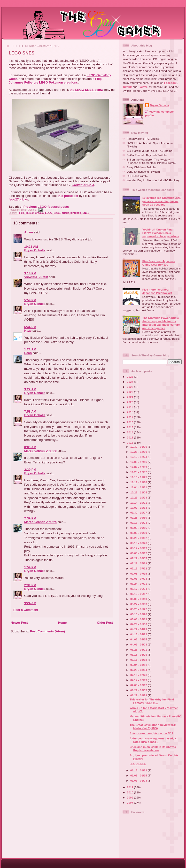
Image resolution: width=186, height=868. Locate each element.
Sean (28, 353)
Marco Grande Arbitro (40, 451)
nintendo (76, 213)
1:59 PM (30, 567)
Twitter (143, 87)
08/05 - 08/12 (139, 553)
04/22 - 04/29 (139, 629)
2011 (130, 787)
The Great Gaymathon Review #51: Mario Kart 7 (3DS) (153, 726)
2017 (130, 417)
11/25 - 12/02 (139, 472)
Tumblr (127, 87)
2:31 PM (30, 585)
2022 (130, 392)
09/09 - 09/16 (139, 528)
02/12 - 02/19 (139, 680)
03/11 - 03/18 (139, 660)
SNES (86, 213)
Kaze (28, 331)
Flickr (21, 213)
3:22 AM (30, 389)
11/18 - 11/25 (139, 477)
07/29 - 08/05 (139, 558)
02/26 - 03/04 (139, 670)
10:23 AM (31, 247)
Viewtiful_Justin (36, 277)
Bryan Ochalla (35, 250)
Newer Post (19, 623)
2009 (130, 797)
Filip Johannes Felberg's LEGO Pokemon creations (55, 81)
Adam (29, 232)
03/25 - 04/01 (139, 649)
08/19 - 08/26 (139, 543)
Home (62, 623)
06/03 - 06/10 (139, 599)
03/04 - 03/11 (139, 665)
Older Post (105, 623)
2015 (130, 427)
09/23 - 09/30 (139, 518)
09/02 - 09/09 (139, 533)
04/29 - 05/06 (139, 624)
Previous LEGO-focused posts (46, 207)
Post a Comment (26, 610)
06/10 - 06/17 (139, 594)
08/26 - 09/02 (139, 538)
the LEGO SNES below (86, 90)
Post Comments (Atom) (47, 631)
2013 (130, 437)
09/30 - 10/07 (139, 512)
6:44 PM (30, 327)
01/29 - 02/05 (139, 690)
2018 (130, 412)
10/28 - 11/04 (139, 492)
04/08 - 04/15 (139, 639)
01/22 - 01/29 (139, 695)
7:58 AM (30, 411)
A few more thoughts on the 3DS (151, 733)
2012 (130, 442)
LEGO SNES (22, 53)
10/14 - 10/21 (139, 503)
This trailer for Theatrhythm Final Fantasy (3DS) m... (152, 701)
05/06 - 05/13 (139, 619)
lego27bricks (18, 199)
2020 (130, 402)
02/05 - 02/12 (139, 685)
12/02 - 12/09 (139, 467)
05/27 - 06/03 (139, 604)
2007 (130, 803)
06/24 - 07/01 (139, 584)
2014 (130, 432)
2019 (130, 407)
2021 (130, 397)
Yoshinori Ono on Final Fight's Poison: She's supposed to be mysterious (161, 233)
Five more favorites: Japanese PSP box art (157, 291)
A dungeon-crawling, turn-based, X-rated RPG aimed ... (153, 740)
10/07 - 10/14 (139, 508)
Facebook (171, 83)
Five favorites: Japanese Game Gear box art (159, 263)
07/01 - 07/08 (139, 579)
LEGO (49, 213)
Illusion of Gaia (83, 185)
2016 (130, 422)
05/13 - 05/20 (139, 614)
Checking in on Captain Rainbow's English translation (153, 749)
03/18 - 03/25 (139, 655)
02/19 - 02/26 (139, 675)
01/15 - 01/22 (139, 770)
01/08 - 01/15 (139, 775)
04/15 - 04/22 (139, 634)
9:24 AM (30, 603)
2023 (130, 387)
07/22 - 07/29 (139, 563)
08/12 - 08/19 (139, 548)
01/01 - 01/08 (139, 780)
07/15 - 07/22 (139, 568)
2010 (130, 792)
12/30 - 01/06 (139, 447)
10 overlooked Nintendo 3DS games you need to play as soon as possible (162, 201)
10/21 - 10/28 (139, 497)
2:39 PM (30, 518)
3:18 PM (30, 273)
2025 (130, 377)
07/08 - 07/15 (139, 573)
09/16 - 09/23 (139, 523)
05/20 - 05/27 (139, 609)
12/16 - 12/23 (139, 457)
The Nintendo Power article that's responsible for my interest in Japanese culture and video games (161, 323)
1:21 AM (30, 349)
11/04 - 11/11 (139, 487)
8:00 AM (30, 447)
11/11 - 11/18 (139, 482)
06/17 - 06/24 (139, 589)
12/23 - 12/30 (139, 452)
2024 (130, 382)
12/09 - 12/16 (139, 462)
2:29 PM (30, 470)
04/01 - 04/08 (139, 644)
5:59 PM (30, 300)
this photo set (68, 196)
